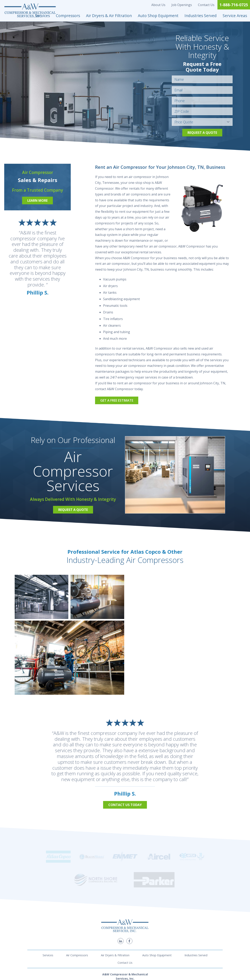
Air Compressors (77, 913)
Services (42, 16)
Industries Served (201, 16)
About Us (158, 5)
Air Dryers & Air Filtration (109, 16)
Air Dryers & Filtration (115, 913)
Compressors (68, 16)
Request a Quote (202, 133)
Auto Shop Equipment (158, 16)
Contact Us (206, 5)
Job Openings (182, 5)
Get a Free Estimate (117, 400)
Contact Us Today (125, 805)
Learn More (37, 201)
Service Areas (235, 16)
